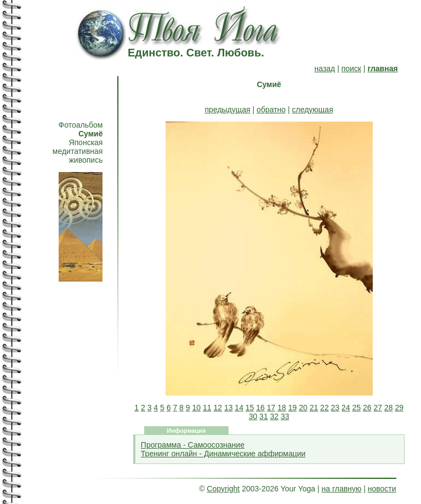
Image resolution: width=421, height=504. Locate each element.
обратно (271, 110)
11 (207, 408)
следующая (313, 110)
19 (293, 408)
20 (303, 408)
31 (264, 416)
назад (325, 68)
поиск (351, 68)
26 (367, 408)
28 (389, 408)
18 (282, 408)
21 (314, 408)
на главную (342, 489)
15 (250, 408)
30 (253, 416)
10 (196, 408)
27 (378, 408)
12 (218, 408)
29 (399, 408)
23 (335, 408)
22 (325, 408)
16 (260, 408)
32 (275, 416)
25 (357, 408)
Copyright (223, 489)
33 (285, 416)
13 (229, 408)
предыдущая (228, 110)
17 (271, 408)
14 (239, 408)
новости (382, 489)
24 (346, 408)
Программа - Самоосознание (193, 445)
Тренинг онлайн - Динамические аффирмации (223, 454)
